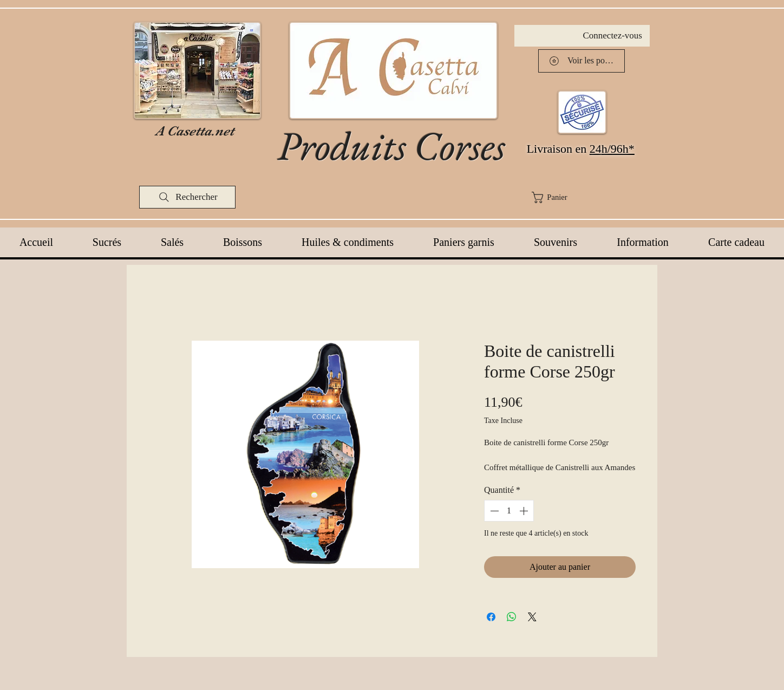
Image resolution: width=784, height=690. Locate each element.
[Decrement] (493, 511)
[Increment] (525, 511)
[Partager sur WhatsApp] (512, 617)
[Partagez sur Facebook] (491, 617)
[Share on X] (532, 617)
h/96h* (618, 149)
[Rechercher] (187, 197)
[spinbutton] (509, 511)
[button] (589, 197)
